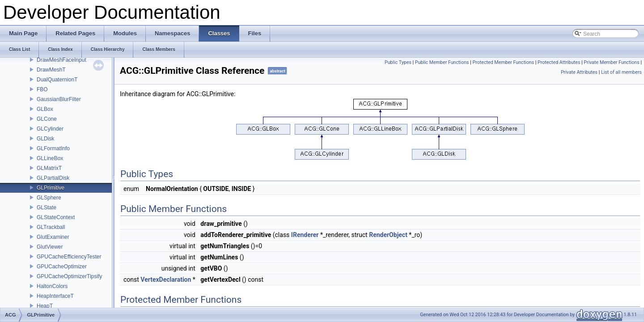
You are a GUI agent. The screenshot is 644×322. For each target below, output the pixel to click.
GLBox (45, 109)
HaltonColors (52, 286)
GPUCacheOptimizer (62, 267)
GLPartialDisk (53, 178)
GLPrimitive (51, 188)
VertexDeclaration (166, 280)
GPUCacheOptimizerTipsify (69, 276)
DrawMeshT (51, 70)
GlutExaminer (53, 237)
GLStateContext (56, 217)
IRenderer (305, 235)
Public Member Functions (442, 62)
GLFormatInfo (53, 148)
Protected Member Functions (504, 62)
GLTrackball (51, 227)
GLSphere (49, 198)
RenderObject (388, 235)
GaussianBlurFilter (59, 99)
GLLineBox (50, 158)
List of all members (621, 72)
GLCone (47, 119)
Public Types (398, 62)
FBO (42, 89)
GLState (47, 208)
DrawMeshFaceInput (61, 60)
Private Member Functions (611, 62)
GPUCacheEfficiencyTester (69, 257)
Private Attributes (579, 72)
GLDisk (45, 139)
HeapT (45, 306)
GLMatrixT (49, 168)
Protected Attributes (559, 62)
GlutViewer (50, 247)
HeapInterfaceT (55, 296)
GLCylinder (50, 129)
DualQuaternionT (57, 80)
